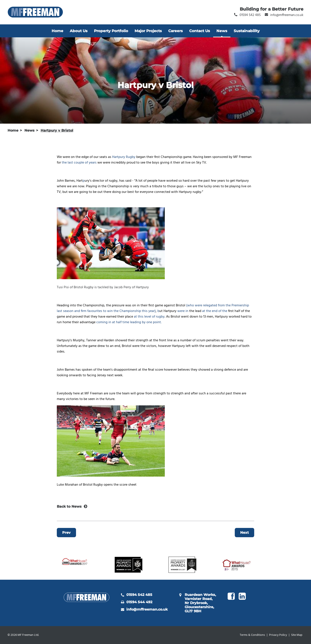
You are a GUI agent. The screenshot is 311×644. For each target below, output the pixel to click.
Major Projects (148, 31)
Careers (175, 31)
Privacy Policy (278, 635)
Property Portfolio (111, 31)
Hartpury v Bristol (57, 130)
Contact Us (200, 31)
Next (244, 533)
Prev (66, 533)
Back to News (69, 506)
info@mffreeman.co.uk (147, 609)
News (222, 31)
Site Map (297, 635)
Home (57, 31)
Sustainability (247, 31)
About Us (79, 31)
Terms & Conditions (252, 635)
